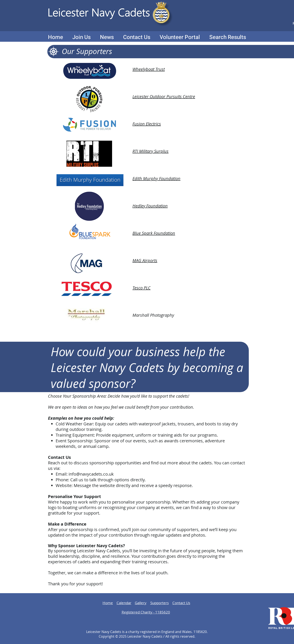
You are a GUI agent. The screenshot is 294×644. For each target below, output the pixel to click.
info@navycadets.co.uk (91, 474)
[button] (82, 37)
